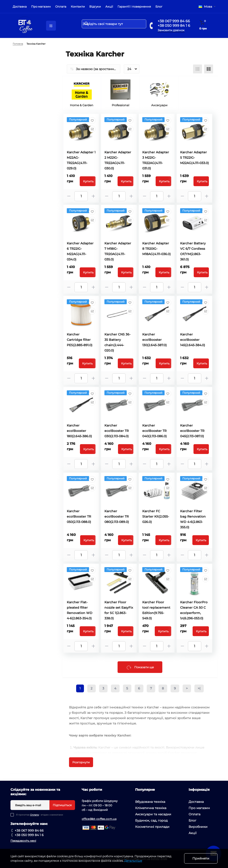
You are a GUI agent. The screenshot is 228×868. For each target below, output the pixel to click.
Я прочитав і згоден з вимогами (40, 815)
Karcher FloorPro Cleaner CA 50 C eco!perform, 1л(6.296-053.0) (194, 610)
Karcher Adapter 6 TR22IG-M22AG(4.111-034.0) (80, 251)
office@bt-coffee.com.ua (99, 819)
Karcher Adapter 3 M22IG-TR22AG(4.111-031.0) (156, 160)
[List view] (197, 69)
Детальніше (133, 861)
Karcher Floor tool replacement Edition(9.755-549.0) (156, 610)
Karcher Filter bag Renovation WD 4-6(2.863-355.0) (193, 519)
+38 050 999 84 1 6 (174, 26)
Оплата (61, 6)
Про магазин (41, 6)
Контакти (78, 6)
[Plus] (93, 196)
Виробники (198, 827)
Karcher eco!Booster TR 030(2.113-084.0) (117, 431)
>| (199, 688)
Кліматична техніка (151, 808)
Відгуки (95, 6)
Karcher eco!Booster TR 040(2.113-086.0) (155, 431)
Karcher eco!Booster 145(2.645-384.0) (193, 340)
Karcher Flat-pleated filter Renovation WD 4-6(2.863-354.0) (80, 610)
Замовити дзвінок (171, 30)
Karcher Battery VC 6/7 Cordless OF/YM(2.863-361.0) (193, 251)
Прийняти (201, 858)
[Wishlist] (92, 121)
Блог (159, 6)
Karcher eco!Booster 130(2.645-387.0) (155, 340)
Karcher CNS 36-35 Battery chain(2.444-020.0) (117, 342)
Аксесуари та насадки (153, 814)
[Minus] (69, 196)
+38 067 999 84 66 (174, 21)
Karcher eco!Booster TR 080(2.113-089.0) (117, 516)
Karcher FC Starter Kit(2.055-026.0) (156, 516)
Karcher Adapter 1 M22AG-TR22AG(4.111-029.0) (81, 160)
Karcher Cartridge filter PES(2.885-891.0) (80, 340)
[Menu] (51, 26)
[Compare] (92, 129)
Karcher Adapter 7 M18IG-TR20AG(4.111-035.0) (118, 251)
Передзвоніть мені (23, 841)
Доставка (20, 6)
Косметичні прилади (152, 827)
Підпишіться (62, 805)
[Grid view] (209, 69)
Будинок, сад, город (151, 820)
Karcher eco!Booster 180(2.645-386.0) (79, 431)
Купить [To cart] (88, 181)
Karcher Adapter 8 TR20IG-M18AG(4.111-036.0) (157, 249)
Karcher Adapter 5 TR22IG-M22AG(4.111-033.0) (194, 158)
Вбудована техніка (150, 802)
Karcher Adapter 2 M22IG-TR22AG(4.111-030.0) (118, 160)
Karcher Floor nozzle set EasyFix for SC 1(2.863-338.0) (119, 610)
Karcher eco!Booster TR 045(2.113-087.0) (192, 431)
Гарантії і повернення (134, 6)
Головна (18, 44)
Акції (109, 6)
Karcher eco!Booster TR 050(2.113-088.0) (79, 516)
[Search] (87, 24)
